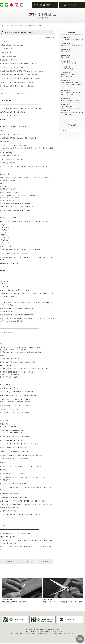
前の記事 (10, 561)
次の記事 (44, 561)
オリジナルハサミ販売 (69, 5)
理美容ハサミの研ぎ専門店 (42, 5)
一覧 (27, 561)
